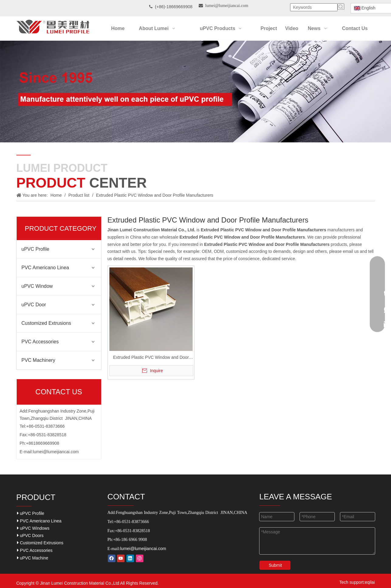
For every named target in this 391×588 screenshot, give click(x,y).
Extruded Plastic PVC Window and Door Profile (151, 358)
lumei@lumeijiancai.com (56, 452)
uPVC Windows (33, 528)
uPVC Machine (33, 558)
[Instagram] (140, 558)
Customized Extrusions (46, 323)
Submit (276, 565)
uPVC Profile (36, 249)
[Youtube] (121, 558)
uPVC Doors (30, 535)
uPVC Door (34, 305)
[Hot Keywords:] (341, 7)
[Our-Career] (195, 92)
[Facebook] (112, 558)
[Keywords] (314, 7)
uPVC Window (37, 286)
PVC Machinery (38, 360)
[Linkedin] (130, 558)
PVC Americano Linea (45, 268)
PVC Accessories (40, 342)
